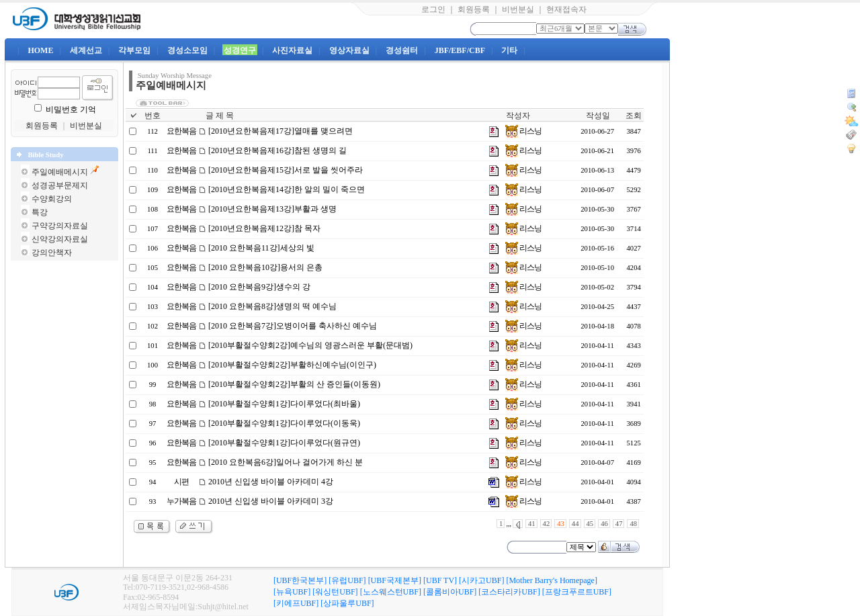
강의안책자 (52, 253)
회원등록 (474, 9)
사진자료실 (292, 50)
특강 (40, 212)
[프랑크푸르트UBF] (577, 592)
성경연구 (240, 50)
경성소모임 (187, 50)
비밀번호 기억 (71, 109)
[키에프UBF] (296, 603)
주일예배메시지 (60, 172)
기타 (509, 50)
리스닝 (523, 131)
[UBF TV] (440, 580)
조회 (634, 116)
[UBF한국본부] (300, 580)
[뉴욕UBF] (292, 592)
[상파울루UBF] (347, 603)
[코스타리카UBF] (509, 592)
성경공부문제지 (60, 185)
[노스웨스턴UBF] (391, 592)
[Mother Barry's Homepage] (551, 580)
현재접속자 (566, 9)
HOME (40, 50)
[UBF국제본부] (395, 580)
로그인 (433, 9)
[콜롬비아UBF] (450, 592)
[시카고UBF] (481, 580)
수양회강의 (52, 199)
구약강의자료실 (60, 226)
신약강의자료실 (60, 239)
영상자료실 (349, 50)
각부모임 (134, 50)
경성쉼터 (402, 50)
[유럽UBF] (347, 580)
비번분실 (518, 9)
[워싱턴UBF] (335, 592)
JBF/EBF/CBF (460, 50)
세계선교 (86, 50)
